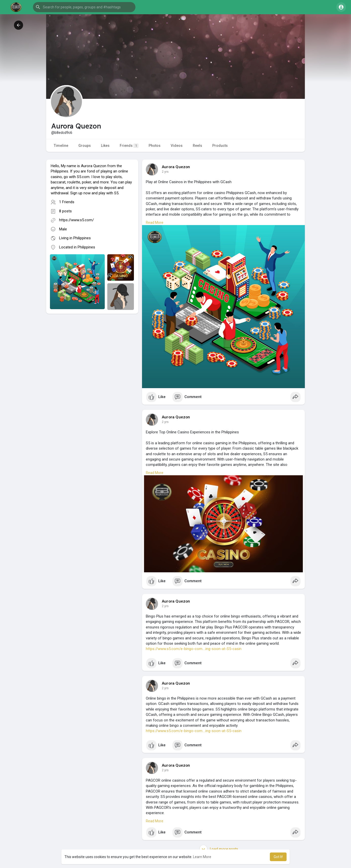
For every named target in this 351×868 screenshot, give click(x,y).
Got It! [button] (278, 857)
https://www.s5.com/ (76, 220)
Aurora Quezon (176, 167)
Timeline (61, 146)
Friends (129, 146)
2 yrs (165, 172)
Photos (155, 146)
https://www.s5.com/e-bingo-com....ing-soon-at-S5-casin (194, 649)
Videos (177, 146)
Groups (85, 146)
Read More (155, 223)
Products (220, 146)
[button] (84, 7)
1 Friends (67, 202)
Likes (105, 146)
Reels (197, 146)
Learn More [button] (202, 857)
